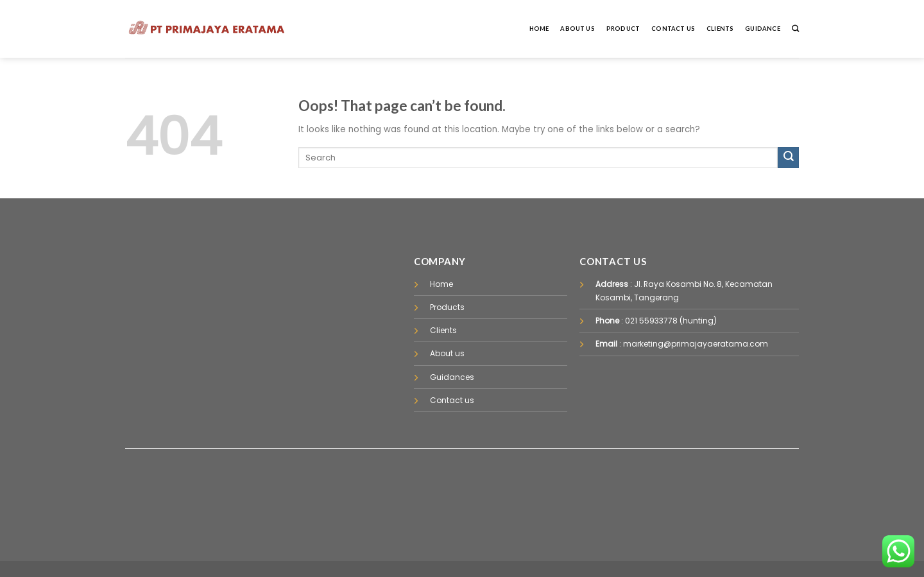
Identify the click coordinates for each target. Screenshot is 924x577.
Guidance (763, 29)
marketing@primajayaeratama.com (696, 344)
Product (623, 29)
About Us (577, 29)
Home (539, 29)
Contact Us (673, 29)
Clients (720, 29)
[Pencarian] (795, 29)
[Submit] (788, 158)
